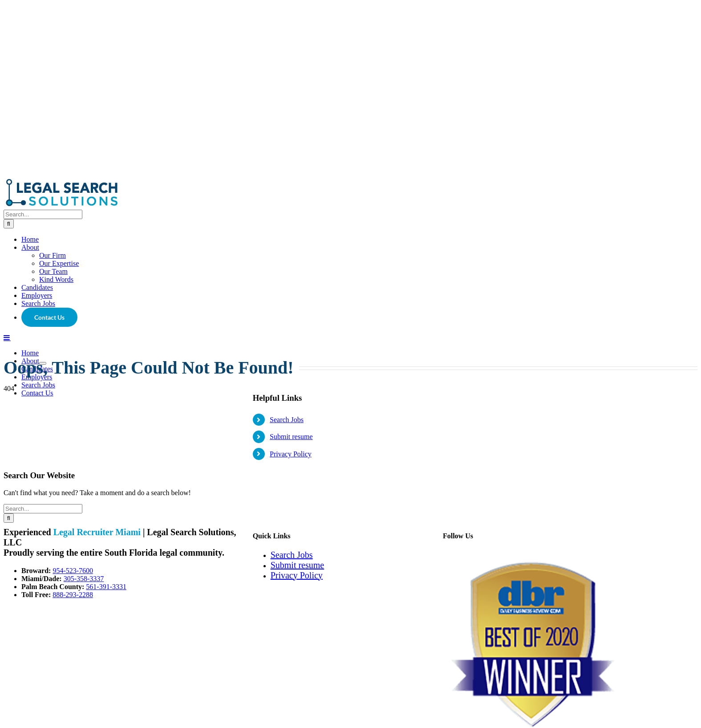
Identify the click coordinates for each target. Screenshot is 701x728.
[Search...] (43, 214)
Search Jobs (287, 420)
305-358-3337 (84, 579)
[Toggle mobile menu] (7, 338)
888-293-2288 (73, 595)
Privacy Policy (291, 454)
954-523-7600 (73, 571)
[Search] (9, 224)
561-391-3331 (106, 587)
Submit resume (291, 437)
